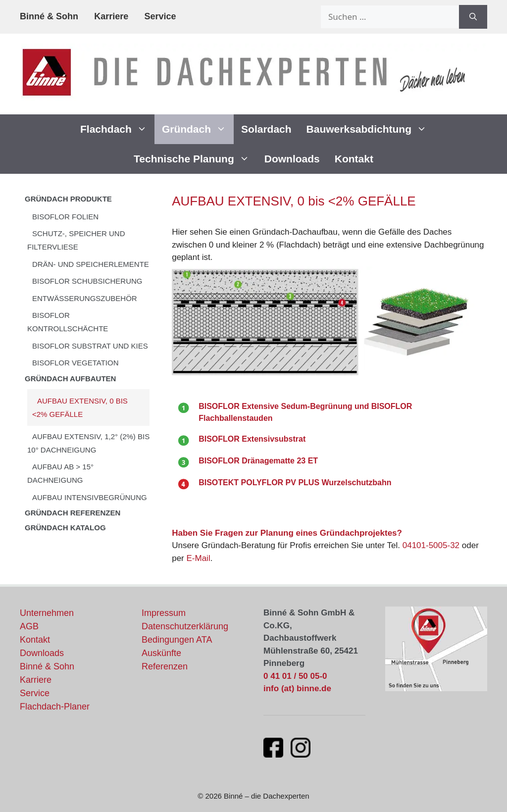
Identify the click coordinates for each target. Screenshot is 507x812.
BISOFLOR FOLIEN (65, 217)
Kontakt (354, 159)
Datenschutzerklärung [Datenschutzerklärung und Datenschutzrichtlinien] (185, 626)
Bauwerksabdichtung (370, 129)
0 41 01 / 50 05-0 (295, 676)
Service (160, 16)
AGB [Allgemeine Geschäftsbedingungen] (29, 626)
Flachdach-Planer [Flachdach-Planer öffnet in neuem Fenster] (55, 707)
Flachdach (117, 129)
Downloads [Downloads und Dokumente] (42, 653)
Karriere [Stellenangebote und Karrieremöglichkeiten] (36, 680)
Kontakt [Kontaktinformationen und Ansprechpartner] (35, 640)
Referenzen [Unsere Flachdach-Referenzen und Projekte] (165, 666)
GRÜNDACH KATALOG (65, 528)
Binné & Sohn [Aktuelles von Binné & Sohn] (47, 666)
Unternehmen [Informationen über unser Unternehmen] (47, 613)
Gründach (198, 129)
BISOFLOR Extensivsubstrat (252, 439)
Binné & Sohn (49, 16)
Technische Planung (195, 159)
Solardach (266, 129)
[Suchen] (473, 17)
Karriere (111, 16)
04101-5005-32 (431, 545)
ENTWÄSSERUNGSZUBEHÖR (85, 298)
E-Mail (198, 558)
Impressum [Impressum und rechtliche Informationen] (164, 613)
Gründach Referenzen (73, 513)
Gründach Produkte (68, 199)
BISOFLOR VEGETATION (75, 363)
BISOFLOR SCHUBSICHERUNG (87, 281)
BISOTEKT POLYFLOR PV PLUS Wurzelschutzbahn (295, 482)
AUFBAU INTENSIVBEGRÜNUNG (90, 497)
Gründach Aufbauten (70, 379)
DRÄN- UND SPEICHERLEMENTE (91, 264)
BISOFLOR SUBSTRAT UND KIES (90, 346)
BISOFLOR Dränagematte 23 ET (258, 461)
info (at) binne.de (297, 688)
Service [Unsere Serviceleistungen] (35, 693)
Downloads (292, 159)
